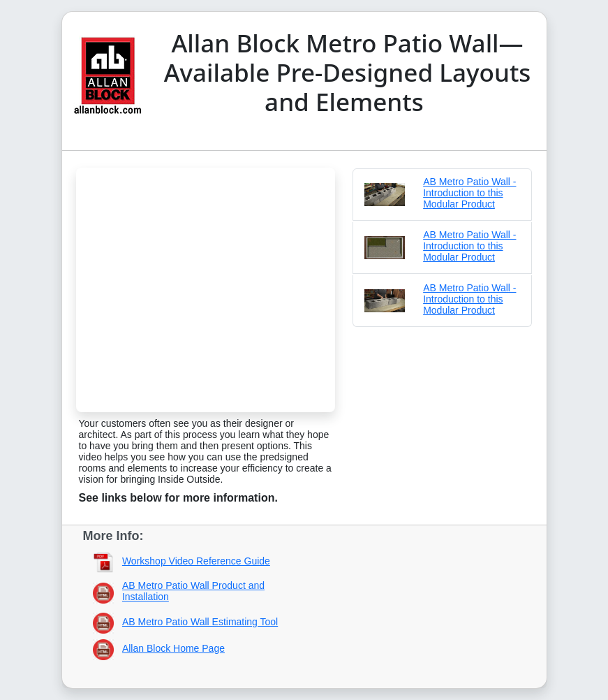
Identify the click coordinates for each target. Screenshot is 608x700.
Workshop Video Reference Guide (196, 561)
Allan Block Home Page (173, 648)
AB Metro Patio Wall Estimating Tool (200, 622)
